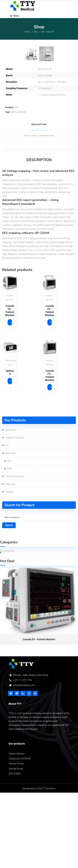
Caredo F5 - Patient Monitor (50, 451)
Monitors (22, 187)
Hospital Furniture (14, 513)
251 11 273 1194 (23, 756)
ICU (7, 521)
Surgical (9, 567)
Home (27, 32)
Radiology (10, 559)
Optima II (10, 448)
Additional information (39, 211)
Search (9, 601)
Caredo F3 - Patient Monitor (50, 386)
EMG (10, 544)
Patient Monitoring (15, 552)
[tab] (39, 200)
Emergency (11, 505)
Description (39, 200)
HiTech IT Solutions (45, 864)
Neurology (10, 529)
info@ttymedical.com (24, 761)
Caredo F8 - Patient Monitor (10, 386)
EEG (36, 32)
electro (14, 187)
